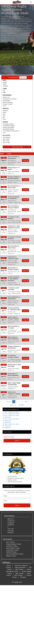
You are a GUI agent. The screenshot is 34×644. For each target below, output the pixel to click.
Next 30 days (6, 142)
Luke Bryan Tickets (12, 560)
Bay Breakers (6, 101)
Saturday (5, 86)
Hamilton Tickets (12, 556)
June (4, 116)
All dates (6, 135)
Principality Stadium (8, 124)
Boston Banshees (8, 102)
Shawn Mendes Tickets (14, 554)
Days (4, 80)
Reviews (23, 587)
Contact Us (11, 531)
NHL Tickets (20, 583)
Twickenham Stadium (9, 126)
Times (5, 88)
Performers (7, 95)
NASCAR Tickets (11, 562)
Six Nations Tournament (10, 99)
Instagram (11, 533)
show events (17, 415)
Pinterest (11, 542)
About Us (11, 529)
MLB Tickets (19, 585)
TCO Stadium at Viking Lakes (11, 131)
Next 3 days (6, 139)
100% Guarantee (20, 577)
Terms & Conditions (21, 575)
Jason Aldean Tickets (13, 558)
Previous (9, 411)
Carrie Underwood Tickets (15, 564)
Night (4, 92)
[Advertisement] (16, 59)
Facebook (11, 534)
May (4, 114)
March (4, 112)
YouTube (11, 540)
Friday (4, 84)
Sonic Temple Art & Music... (12, 422)
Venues (5, 122)
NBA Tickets (19, 579)
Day (4, 91)
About (9, 575)
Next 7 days (6, 141)
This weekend (7, 137)
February (5, 111)
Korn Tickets (10, 552)
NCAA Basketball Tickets (18, 580)
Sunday (5, 82)
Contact (8, 577)
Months (6, 108)
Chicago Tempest (8, 104)
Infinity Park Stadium (8, 127)
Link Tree (11, 538)
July (4, 117)
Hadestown (8, 427)
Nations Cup (6, 97)
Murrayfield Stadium (8, 129)
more (4, 106)
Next (26, 411)
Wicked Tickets (11, 566)
